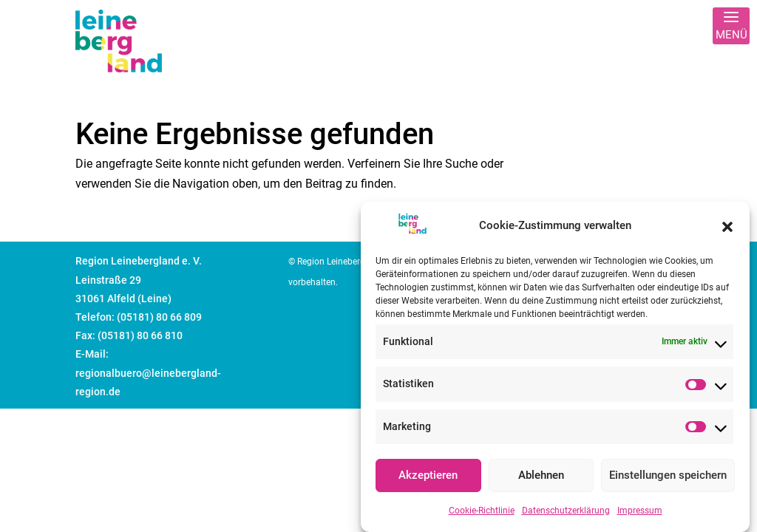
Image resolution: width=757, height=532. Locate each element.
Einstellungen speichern (668, 481)
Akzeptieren (428, 481)
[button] (727, 231)
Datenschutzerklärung (566, 516)
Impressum (640, 516)
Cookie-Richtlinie (482, 516)
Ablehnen (541, 481)
